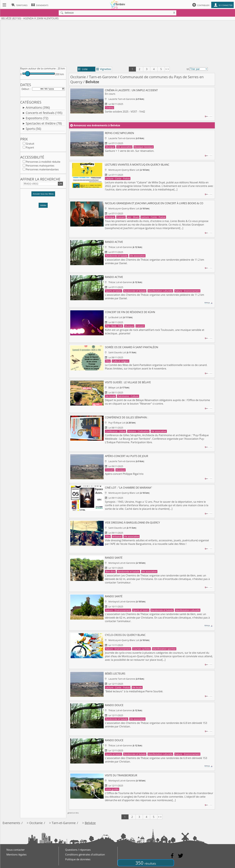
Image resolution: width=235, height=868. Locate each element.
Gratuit (30, 144)
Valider (43, 206)
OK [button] (60, 184)
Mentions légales (16, 855)
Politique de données (78, 859)
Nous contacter (16, 850)
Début (25, 89)
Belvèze (90, 823)
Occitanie (78, 77)
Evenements (11, 823)
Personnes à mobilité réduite (43, 162)
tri (188, 69)
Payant (30, 148)
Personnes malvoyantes (40, 166)
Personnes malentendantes (42, 170)
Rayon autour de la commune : (39, 68)
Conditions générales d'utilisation (85, 855)
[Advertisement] (118, 43)
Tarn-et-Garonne (103, 77)
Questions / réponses (78, 850)
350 (146, 863)
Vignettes (104, 69)
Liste (83, 69)
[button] (43, 196)
